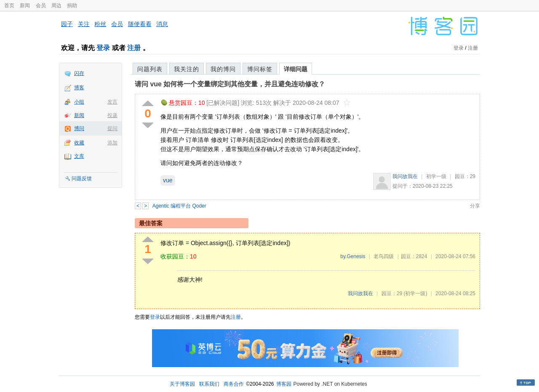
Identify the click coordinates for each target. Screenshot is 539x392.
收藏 (79, 143)
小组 (79, 102)
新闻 (25, 5)
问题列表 (150, 69)
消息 (162, 24)
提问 (112, 128)
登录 (103, 48)
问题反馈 (82, 179)
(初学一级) (415, 293)
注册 (134, 48)
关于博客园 (182, 384)
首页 (9, 5)
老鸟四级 (384, 256)
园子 (67, 24)
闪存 (79, 73)
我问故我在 (405, 176)
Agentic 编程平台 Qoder (179, 206)
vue (168, 180)
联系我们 (209, 384)
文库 (79, 156)
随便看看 (140, 24)
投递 (112, 115)
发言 (112, 102)
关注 (84, 24)
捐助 (72, 5)
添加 (112, 143)
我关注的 (187, 69)
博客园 (284, 384)
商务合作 (234, 384)
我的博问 (223, 69)
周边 (56, 5)
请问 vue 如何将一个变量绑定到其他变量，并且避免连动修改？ (230, 84)
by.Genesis (353, 256)
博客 (79, 88)
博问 (79, 128)
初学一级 (436, 176)
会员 (41, 5)
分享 (475, 206)
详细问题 (296, 69)
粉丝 (100, 24)
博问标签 (260, 69)
